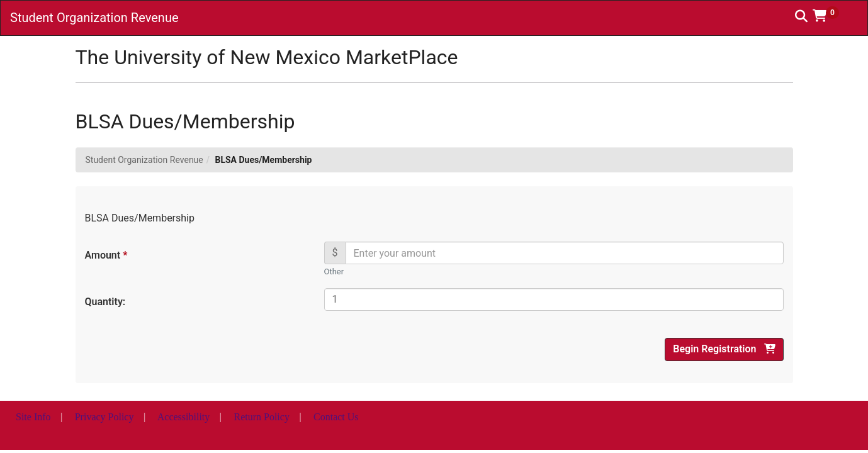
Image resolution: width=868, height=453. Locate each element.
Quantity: (105, 302)
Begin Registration (724, 349)
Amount (106, 255)
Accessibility (184, 417)
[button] (830, 16)
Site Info (33, 417)
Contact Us (336, 417)
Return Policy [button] (261, 417)
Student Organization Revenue (144, 160)
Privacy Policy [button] (104, 417)
